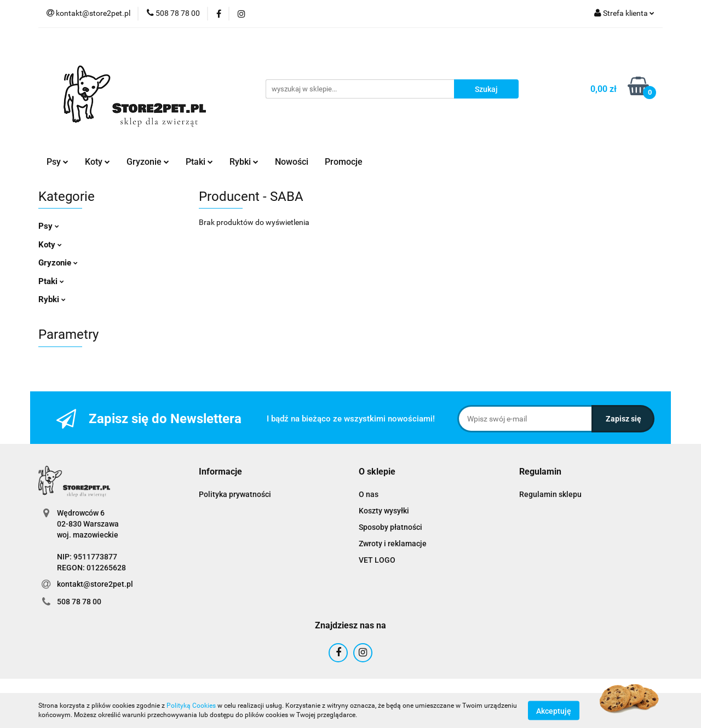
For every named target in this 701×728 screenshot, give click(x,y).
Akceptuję (554, 710)
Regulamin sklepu (550, 494)
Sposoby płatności (390, 527)
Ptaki (199, 162)
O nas (369, 494)
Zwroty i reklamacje (393, 544)
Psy (58, 162)
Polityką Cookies (191, 706)
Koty (97, 162)
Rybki (244, 162)
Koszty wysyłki (384, 511)
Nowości (292, 162)
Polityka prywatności (235, 494)
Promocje (344, 162)
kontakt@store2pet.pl (95, 584)
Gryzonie (148, 162)
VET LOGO (377, 560)
